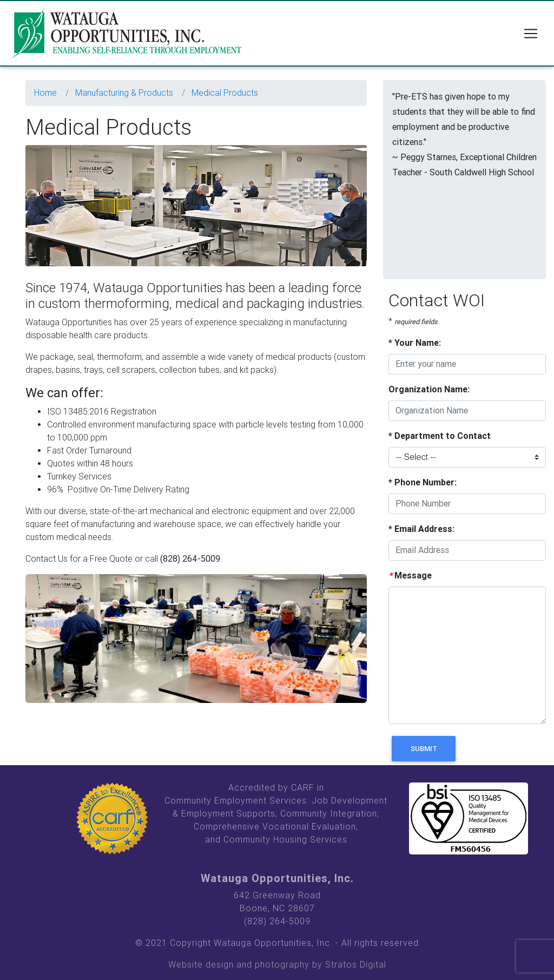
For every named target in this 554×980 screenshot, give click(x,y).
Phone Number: (423, 482)
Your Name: (415, 343)
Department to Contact (440, 436)
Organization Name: (429, 389)
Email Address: (421, 529)
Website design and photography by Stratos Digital (277, 965)
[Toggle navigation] (531, 36)
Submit (424, 749)
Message (410, 575)
